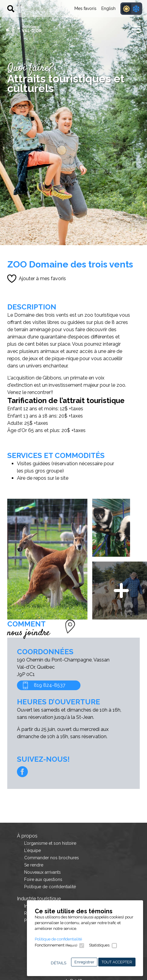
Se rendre (34, 865)
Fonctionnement (56, 945)
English (108, 8)
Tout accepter (117, 962)
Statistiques (99, 945)
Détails (59, 963)
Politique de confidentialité (58, 939)
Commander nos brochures (52, 858)
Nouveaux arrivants (42, 872)
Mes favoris (85, 8)
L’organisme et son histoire (50, 843)
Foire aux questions (43, 879)
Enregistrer (84, 962)
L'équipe (33, 850)
